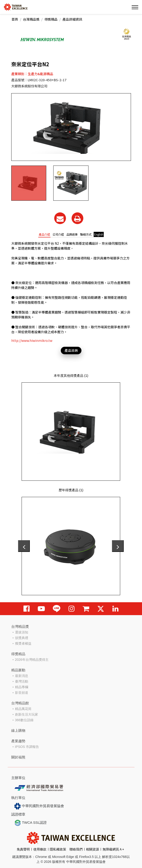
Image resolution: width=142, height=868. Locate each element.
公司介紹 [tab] (58, 234)
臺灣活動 (22, 681)
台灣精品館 (20, 703)
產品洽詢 (71, 350)
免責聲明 (23, 849)
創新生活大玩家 (27, 714)
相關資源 (92, 849)
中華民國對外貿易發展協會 (39, 806)
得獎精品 (51, 19)
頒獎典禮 (22, 638)
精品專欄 (22, 687)
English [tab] (99, 234)
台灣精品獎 (31, 19)
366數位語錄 (24, 720)
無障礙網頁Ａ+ (113, 849)
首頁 (15, 19)
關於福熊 (18, 757)
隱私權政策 (58, 849)
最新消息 (22, 676)
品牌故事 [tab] (72, 234)
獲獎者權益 (23, 643)
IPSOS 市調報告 (27, 747)
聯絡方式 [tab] (86, 234)
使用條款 (40, 849)
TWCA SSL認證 (31, 823)
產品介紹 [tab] (44, 234)
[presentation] (24, 546)
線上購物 (18, 730)
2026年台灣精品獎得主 (32, 660)
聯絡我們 (76, 849)
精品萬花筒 (23, 709)
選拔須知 (22, 632)
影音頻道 (22, 693)
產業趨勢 (18, 741)
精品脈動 (18, 670)
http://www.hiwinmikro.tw (32, 340)
